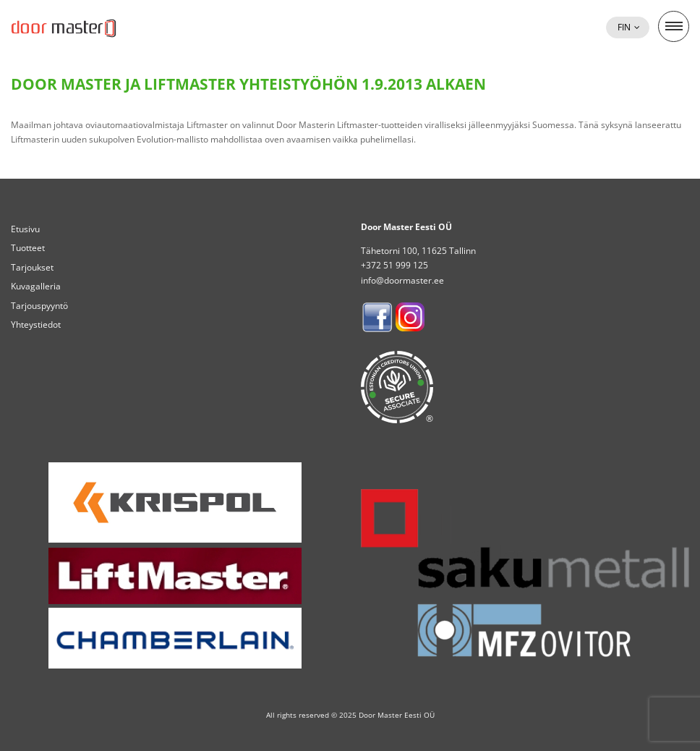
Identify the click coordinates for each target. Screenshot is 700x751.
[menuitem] (628, 27)
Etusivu (25, 229)
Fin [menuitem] (624, 27)
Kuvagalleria (36, 286)
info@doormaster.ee (402, 280)
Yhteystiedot (36, 324)
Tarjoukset (32, 267)
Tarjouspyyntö (39, 306)
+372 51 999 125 (394, 265)
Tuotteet (28, 248)
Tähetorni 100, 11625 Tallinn (418, 251)
